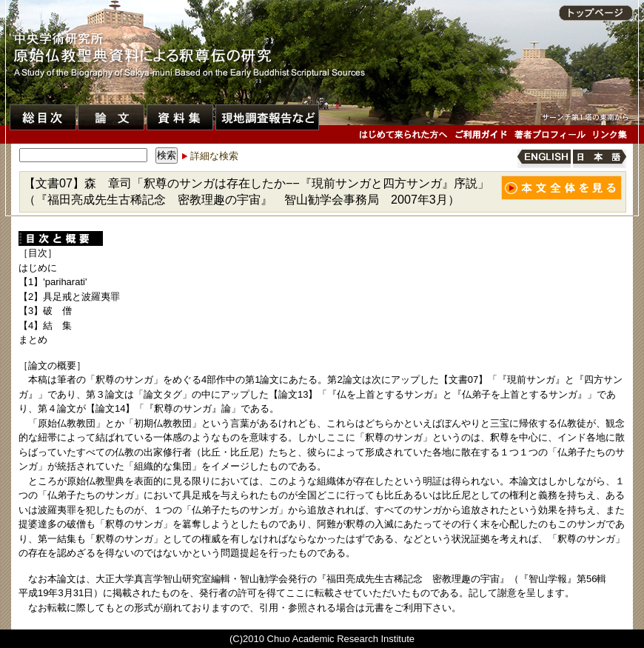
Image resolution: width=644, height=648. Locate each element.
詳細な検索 (214, 156)
